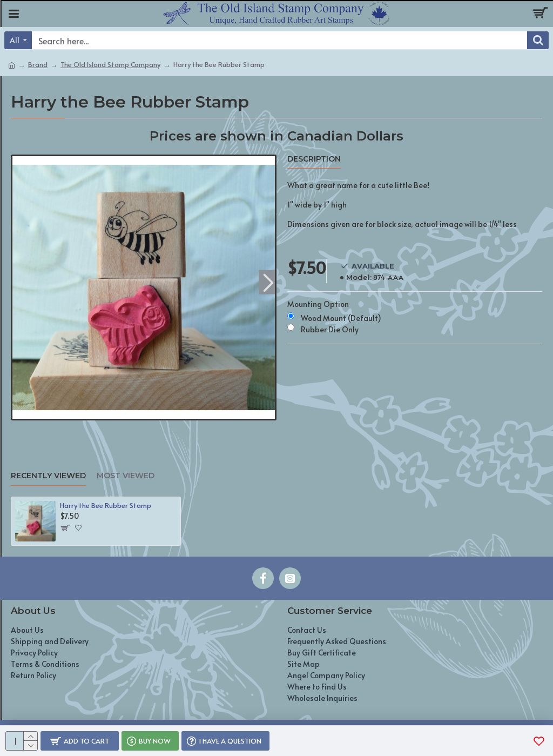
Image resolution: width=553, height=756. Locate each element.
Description (314, 159)
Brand (38, 64)
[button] (268, 282)
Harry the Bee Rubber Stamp (106, 506)
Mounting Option (318, 304)
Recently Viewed (48, 476)
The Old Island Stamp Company (110, 64)
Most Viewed (126, 476)
